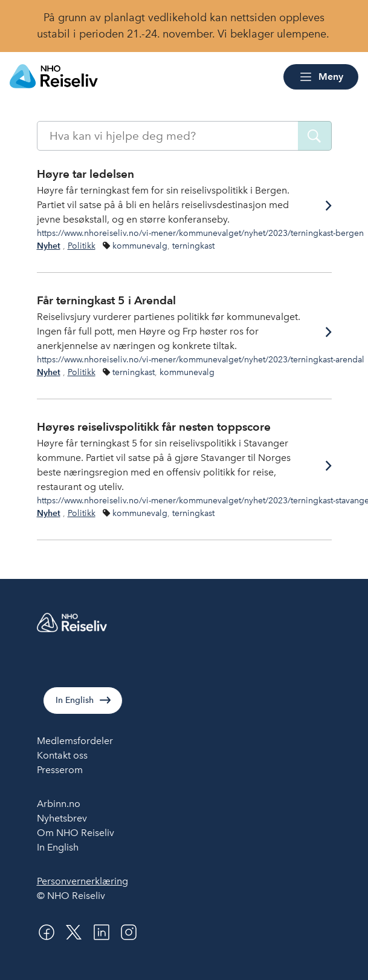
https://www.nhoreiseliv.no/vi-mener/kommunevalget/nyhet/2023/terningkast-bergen (200, 233)
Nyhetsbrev (62, 818)
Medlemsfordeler (75, 741)
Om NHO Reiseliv (76, 833)
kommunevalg (140, 246)
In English (75, 700)
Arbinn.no (59, 804)
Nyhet (49, 246)
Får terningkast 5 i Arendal (106, 300)
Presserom (60, 770)
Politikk (82, 246)
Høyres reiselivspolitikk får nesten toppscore (154, 427)
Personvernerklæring (82, 881)
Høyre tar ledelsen (86, 174)
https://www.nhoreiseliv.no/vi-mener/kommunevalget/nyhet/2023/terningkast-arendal (201, 359)
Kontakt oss (62, 755)
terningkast (193, 246)
